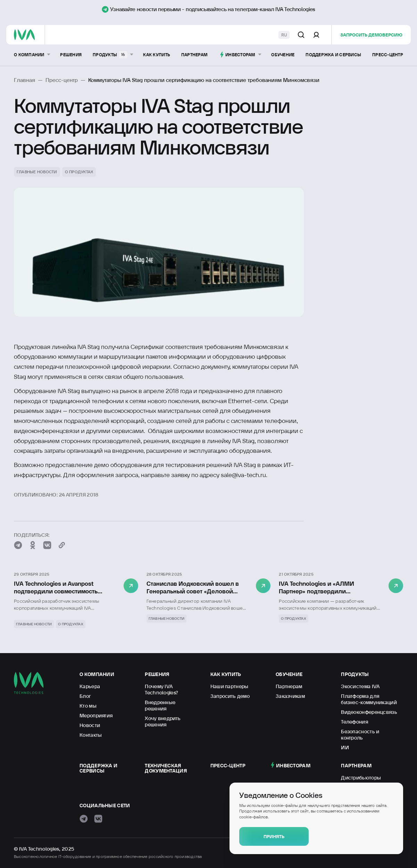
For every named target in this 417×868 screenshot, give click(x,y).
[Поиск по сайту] (301, 35)
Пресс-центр (228, 766)
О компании (97, 674)
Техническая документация (166, 768)
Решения (157, 674)
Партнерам (356, 766)
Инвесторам (293, 766)
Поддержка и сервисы (98, 768)
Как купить (226, 674)
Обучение (289, 674)
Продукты (355, 674)
